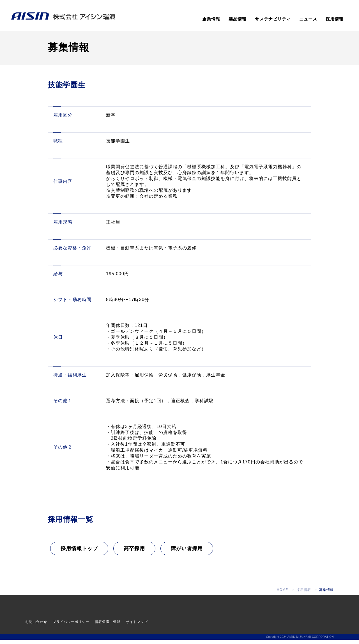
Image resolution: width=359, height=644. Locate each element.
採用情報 (335, 19)
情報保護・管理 (108, 626)
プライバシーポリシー (71, 626)
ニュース (308, 19)
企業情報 (211, 19)
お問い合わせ (36, 626)
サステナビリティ (273, 19)
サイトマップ (137, 626)
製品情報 (238, 19)
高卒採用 (134, 552)
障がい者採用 (187, 552)
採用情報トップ (79, 552)
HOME (282, 594)
